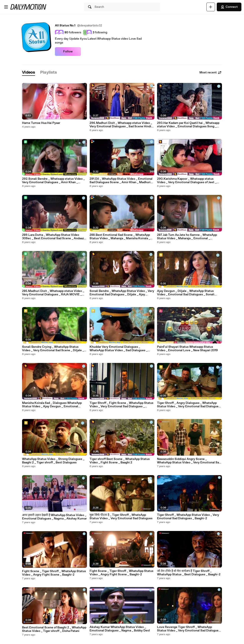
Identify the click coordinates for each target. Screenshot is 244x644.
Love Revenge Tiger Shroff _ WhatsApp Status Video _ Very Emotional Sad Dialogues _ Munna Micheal (189, 629)
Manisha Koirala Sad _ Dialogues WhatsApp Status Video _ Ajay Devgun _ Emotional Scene (52, 405)
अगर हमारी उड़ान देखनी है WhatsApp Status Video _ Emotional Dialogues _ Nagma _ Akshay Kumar (54, 517)
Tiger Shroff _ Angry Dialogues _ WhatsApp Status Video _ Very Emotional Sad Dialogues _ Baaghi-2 (189, 405)
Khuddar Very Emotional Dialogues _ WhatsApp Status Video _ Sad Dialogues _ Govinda (119, 349)
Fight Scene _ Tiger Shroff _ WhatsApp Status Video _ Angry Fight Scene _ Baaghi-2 (54, 573)
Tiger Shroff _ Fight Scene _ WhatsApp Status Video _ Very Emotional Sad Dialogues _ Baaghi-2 (121, 405)
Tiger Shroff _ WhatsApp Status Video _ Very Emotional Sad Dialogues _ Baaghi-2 (188, 517)
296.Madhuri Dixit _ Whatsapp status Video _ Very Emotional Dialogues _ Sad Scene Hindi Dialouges (121, 125)
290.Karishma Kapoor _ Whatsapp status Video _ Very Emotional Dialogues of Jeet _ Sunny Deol (187, 181)
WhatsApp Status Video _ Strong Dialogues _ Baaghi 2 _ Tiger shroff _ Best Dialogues (53, 461)
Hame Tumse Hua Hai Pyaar (41, 123)
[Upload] (211, 7)
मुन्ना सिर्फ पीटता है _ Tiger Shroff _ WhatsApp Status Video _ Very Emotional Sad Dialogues (121, 517)
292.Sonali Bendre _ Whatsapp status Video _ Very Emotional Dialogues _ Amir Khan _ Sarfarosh (53, 181)
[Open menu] (6, 7)
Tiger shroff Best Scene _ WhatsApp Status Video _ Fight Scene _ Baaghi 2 (120, 461)
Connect (229, 7)
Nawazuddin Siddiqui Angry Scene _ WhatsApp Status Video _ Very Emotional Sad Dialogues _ (189, 461)
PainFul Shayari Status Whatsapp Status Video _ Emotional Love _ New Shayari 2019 (187, 349)
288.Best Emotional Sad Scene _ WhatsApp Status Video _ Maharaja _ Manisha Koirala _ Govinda (120, 237)
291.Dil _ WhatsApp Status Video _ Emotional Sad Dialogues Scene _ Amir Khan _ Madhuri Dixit (121, 181)
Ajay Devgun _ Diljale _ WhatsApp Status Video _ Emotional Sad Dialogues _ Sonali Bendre (186, 293)
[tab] (29, 73)
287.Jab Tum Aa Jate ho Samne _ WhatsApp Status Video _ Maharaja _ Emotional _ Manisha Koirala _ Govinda (187, 237)
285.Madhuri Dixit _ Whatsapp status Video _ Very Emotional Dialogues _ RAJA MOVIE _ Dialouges (53, 293)
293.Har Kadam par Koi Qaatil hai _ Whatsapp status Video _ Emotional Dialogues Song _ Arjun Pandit (188, 125)
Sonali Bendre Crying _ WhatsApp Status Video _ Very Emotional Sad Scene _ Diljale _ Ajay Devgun (53, 349)
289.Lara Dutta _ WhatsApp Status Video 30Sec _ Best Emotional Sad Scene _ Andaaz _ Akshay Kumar (54, 237)
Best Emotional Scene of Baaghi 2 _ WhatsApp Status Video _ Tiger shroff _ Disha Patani (54, 629)
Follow (68, 52)
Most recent (211, 73)
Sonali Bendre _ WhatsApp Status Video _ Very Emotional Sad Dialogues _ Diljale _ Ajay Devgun (122, 293)
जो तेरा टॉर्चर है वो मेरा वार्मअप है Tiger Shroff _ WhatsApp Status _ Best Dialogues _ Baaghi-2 (189, 573)
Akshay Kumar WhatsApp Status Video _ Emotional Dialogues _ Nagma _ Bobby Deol (120, 629)
